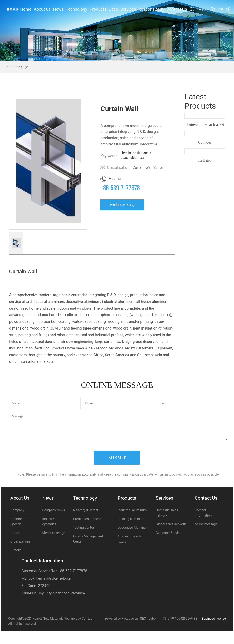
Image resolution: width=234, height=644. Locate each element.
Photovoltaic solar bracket (205, 124)
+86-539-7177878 (120, 188)
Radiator (205, 160)
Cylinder (205, 142)
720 (220, 9)
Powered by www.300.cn (123, 619)
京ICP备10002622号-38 (180, 619)
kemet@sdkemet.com (54, 578)
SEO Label (148, 619)
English (202, 9)
